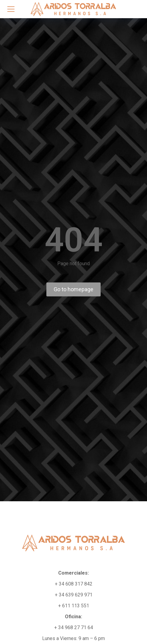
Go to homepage (73, 289)
